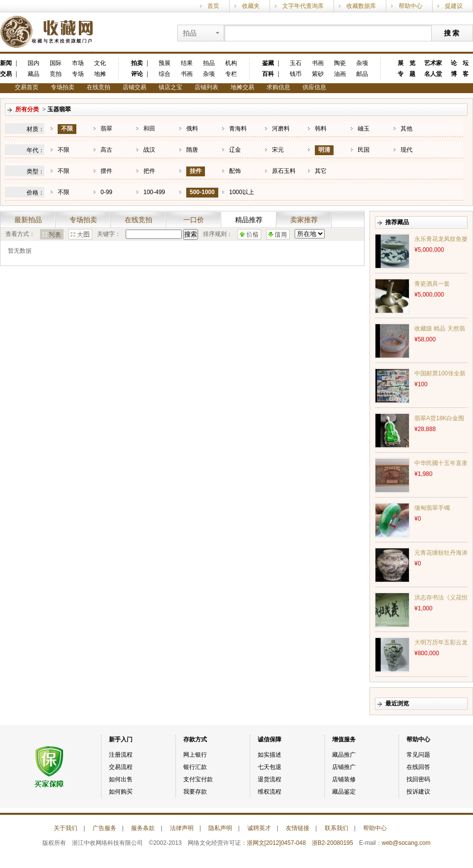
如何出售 (121, 779)
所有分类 (27, 109)
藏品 (34, 74)
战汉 (149, 150)
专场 (78, 74)
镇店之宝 (170, 87)
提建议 (454, 6)
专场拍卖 (63, 87)
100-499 (154, 192)
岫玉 (364, 129)
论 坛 (460, 63)
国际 (56, 63)
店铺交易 (135, 87)
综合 (165, 74)
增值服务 (344, 739)
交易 (6, 74)
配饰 (235, 171)
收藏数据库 (361, 6)
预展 (165, 63)
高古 (106, 150)
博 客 (460, 74)
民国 (364, 150)
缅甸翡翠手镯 (432, 508)
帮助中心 (410, 6)
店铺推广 (344, 767)
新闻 (6, 63)
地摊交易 (242, 87)
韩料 (321, 129)
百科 (268, 74)
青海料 (238, 129)
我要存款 (195, 792)
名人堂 (433, 74)
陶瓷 (340, 63)
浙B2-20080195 (333, 843)
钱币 (296, 74)
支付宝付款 (198, 779)
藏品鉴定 (344, 792)
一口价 (194, 220)
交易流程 (121, 767)
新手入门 (121, 739)
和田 (149, 129)
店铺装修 (344, 779)
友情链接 (298, 828)
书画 (187, 74)
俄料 (192, 129)
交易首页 (27, 87)
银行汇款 (195, 767)
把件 (149, 171)
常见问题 (418, 755)
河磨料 (281, 129)
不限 (67, 129)
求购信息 (278, 87)
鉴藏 (268, 63)
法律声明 (182, 828)
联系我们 (337, 828)
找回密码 (418, 779)
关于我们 (66, 828)
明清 (324, 150)
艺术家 (433, 63)
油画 (340, 74)
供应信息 (314, 87)
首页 (213, 6)
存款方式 (195, 739)
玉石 (296, 63)
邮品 (362, 74)
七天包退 (270, 767)
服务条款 (143, 828)
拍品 (209, 63)
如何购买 (121, 792)
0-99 (106, 192)
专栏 (231, 74)
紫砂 (318, 74)
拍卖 (137, 63)
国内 (34, 63)
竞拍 (56, 74)
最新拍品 (28, 220)
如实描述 (270, 755)
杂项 (209, 74)
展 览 (406, 63)
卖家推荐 (304, 220)
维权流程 (270, 792)
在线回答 (418, 767)
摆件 (106, 171)
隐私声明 (220, 828)
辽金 (235, 150)
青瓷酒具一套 (432, 284)
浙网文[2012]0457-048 (276, 843)
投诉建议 (418, 792)
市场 (78, 63)
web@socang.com (406, 843)
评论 (137, 74)
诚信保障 (270, 739)
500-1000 (202, 192)
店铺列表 (206, 87)
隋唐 (192, 150)
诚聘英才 (259, 828)
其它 (321, 171)
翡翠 (106, 129)
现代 (406, 150)
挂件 (196, 171)
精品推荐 (249, 220)
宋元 (278, 150)
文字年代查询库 (303, 6)
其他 (406, 129)
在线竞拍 (99, 87)
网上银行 (195, 755)
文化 (100, 63)
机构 (231, 63)
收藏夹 (251, 6)
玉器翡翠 (59, 109)
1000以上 (242, 192)
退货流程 (270, 779)
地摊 (100, 74)
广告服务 (104, 828)
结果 (187, 63)
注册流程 (121, 755)
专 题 (406, 74)
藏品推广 (344, 755)
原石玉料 (284, 171)
